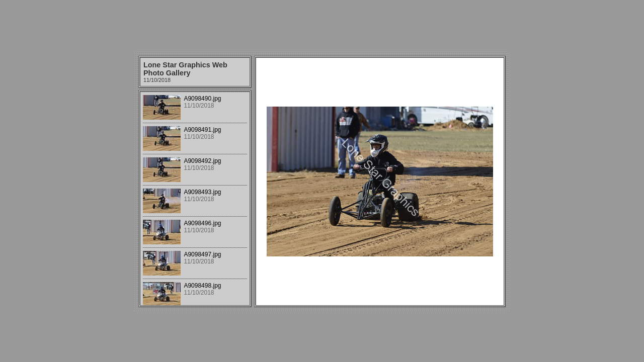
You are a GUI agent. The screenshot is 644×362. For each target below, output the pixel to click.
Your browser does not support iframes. (195, 199)
